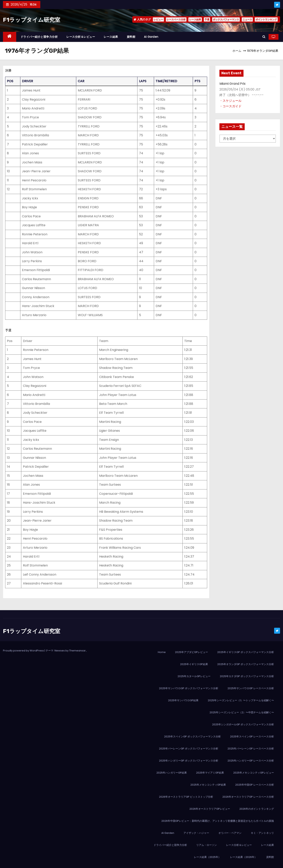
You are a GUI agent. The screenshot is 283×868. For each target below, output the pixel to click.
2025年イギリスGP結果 (194, 664)
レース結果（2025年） (207, 857)
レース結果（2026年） (244, 857)
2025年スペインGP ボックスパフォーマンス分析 (192, 737)
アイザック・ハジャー (196, 833)
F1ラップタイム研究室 (32, 20)
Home (162, 652)
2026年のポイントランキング (257, 809)
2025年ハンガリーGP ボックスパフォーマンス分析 (189, 761)
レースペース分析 (176, 19)
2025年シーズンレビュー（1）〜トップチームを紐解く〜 (241, 700)
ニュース (247, 19)
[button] (264, 37)
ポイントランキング (266, 19)
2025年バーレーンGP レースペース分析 (251, 749)
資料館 (131, 37)
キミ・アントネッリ (262, 833)
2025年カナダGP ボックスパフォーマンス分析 (247, 676)
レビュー (158, 19)
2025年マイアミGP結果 (210, 773)
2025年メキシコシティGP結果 (208, 785)
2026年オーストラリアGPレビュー (210, 809)
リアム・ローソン (207, 845)
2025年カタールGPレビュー (194, 676)
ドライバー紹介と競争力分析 (39, 37)
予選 (207, 19)
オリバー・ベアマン (230, 833)
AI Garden (151, 37)
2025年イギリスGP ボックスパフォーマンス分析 (246, 652)
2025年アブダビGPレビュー (191, 652)
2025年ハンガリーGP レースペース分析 (251, 761)
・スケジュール (230, 101)
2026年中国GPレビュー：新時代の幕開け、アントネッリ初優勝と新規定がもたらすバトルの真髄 (218, 821)
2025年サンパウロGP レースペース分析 (251, 688)
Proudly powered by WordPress (24, 651)
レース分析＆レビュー (81, 37)
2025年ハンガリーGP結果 (172, 773)
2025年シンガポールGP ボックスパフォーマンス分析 (243, 724)
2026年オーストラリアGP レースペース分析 (248, 797)
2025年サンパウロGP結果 (183, 700)
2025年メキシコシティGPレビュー (254, 773)
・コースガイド (230, 106)
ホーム (237, 51)
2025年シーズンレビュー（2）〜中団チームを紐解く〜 (242, 712)
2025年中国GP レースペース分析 (255, 785)
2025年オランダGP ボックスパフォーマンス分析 (246, 664)
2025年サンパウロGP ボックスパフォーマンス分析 (189, 688)
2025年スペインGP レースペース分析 (252, 737)
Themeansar (77, 651)
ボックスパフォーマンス (226, 19)
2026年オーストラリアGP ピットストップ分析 (186, 797)
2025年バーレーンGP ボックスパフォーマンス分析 (189, 749)
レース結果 (195, 19)
